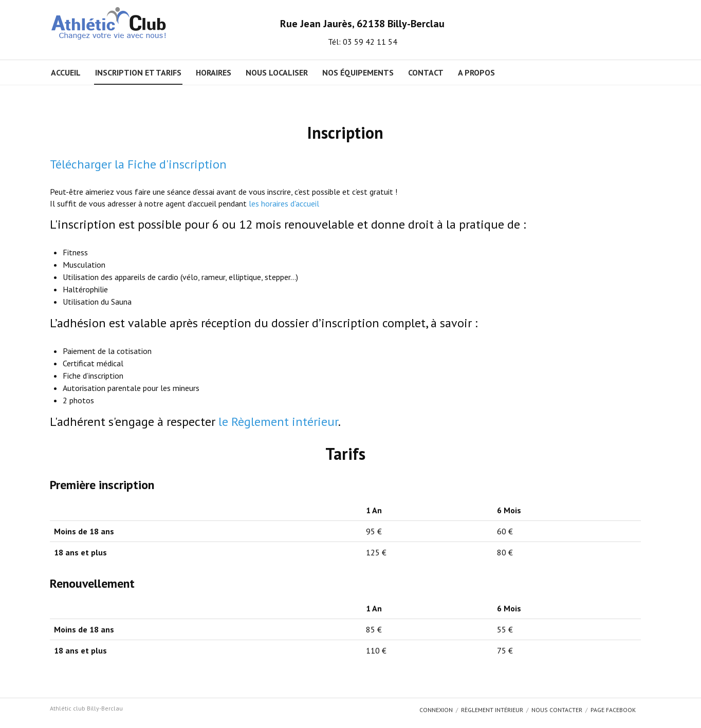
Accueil (66, 72)
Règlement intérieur (492, 710)
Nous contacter (557, 710)
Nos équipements (358, 72)
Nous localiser (277, 72)
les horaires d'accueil (284, 203)
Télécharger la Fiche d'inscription (138, 164)
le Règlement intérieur (278, 422)
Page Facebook (613, 710)
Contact (426, 72)
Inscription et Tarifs (138, 72)
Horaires (214, 72)
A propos (476, 72)
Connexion (436, 710)
